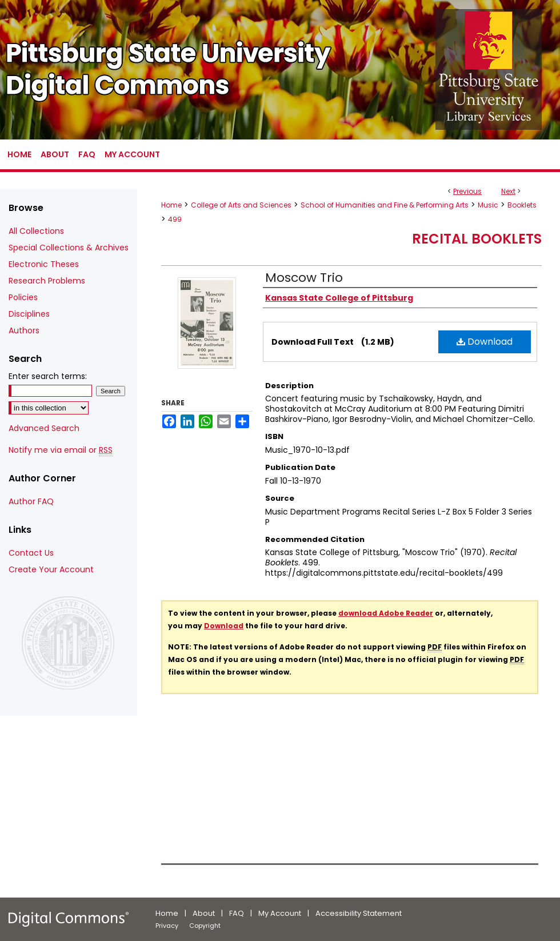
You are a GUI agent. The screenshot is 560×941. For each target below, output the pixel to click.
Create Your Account (51, 569)
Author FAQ (31, 501)
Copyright (205, 926)
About (204, 913)
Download (485, 342)
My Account (280, 913)
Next (508, 191)
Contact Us (31, 553)
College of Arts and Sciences (241, 205)
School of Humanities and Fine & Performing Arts (385, 205)
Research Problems (47, 281)
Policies (23, 297)
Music (488, 205)
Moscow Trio (304, 278)
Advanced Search (44, 428)
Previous (467, 191)
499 (175, 219)
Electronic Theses (44, 264)
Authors (24, 330)
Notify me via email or (61, 450)
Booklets (522, 205)
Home (171, 205)
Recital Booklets (477, 239)
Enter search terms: (48, 376)
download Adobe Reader (386, 613)
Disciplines (29, 314)
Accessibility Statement (359, 913)
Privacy (167, 926)
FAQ (237, 913)
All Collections (36, 231)
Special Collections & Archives (69, 248)
